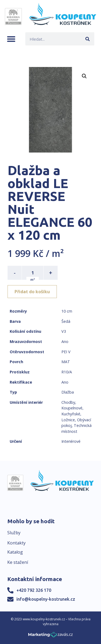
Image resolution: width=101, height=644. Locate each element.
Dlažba (68, 392)
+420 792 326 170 (34, 590)
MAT (66, 362)
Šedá (66, 321)
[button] (11, 39)
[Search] (88, 39)
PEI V (66, 352)
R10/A (67, 372)
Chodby (68, 402)
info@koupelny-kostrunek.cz (46, 599)
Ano (65, 342)
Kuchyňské (71, 414)
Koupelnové (72, 408)
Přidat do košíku (32, 292)
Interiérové (71, 441)
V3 (64, 331)
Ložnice (68, 420)
